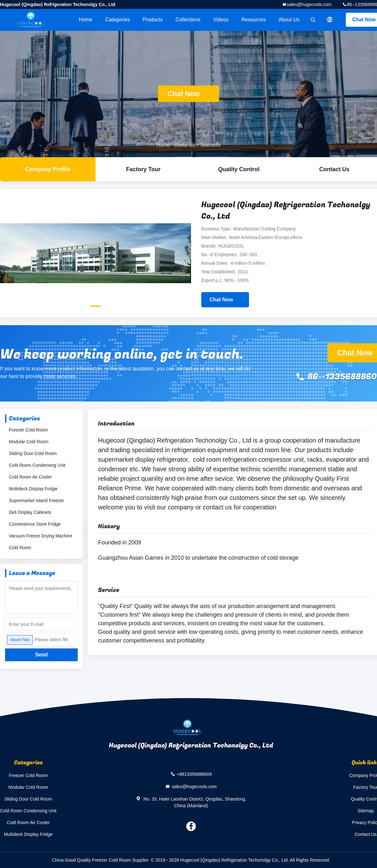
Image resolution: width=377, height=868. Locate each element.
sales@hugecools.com (309, 4)
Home (86, 20)
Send (41, 655)
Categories (118, 20)
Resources (253, 20)
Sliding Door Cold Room (33, 453)
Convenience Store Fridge (35, 524)
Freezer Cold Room (28, 430)
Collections (188, 20)
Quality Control (239, 169)
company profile (48, 169)
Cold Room (20, 548)
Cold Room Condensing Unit (37, 465)
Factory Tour (143, 169)
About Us (289, 20)
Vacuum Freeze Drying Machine (41, 536)
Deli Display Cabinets (30, 512)
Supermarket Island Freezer (37, 500)
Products (153, 20)
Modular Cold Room (29, 442)
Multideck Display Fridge (33, 489)
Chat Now (188, 94)
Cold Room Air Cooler (30, 477)
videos (221, 20)
